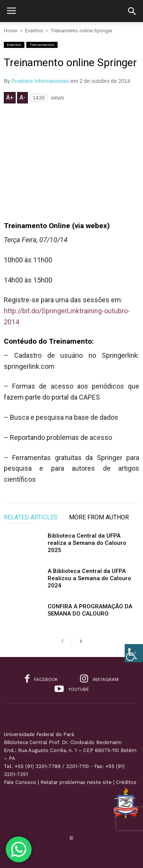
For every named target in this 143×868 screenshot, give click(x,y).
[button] (132, 11)
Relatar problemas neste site (76, 782)
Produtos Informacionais (40, 81)
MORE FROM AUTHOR (99, 518)
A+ (10, 98)
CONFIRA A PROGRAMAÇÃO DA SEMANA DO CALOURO (90, 610)
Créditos (126, 782)
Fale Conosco (20, 782)
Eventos (14, 45)
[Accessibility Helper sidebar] (134, 653)
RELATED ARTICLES (31, 518)
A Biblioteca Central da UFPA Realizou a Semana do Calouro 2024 (89, 578)
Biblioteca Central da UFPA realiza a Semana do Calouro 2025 (87, 543)
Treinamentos (42, 45)
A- (22, 98)
